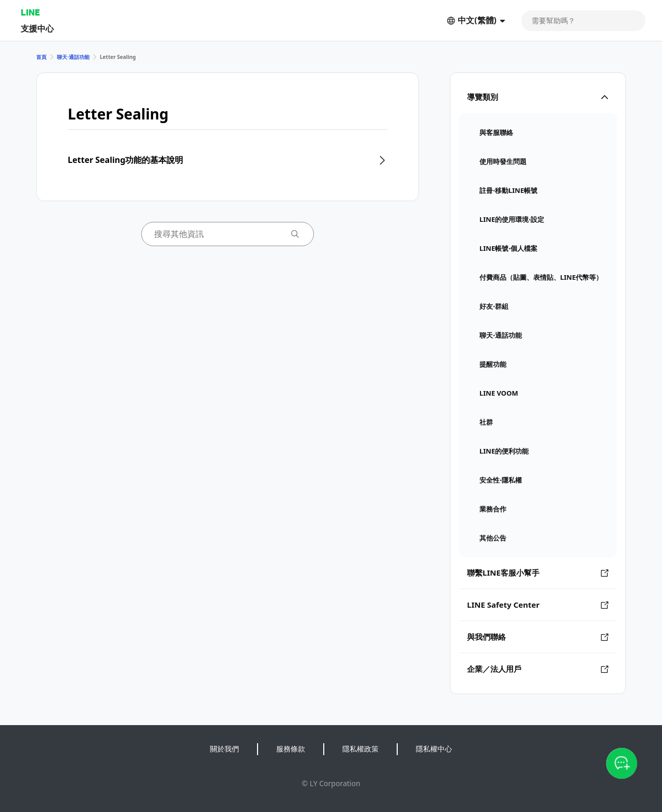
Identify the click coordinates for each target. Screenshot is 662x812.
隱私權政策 (360, 749)
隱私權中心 (434, 749)
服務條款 (291, 749)
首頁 (41, 57)
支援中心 (37, 28)
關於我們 (224, 749)
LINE (30, 12)
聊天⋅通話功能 (73, 57)
